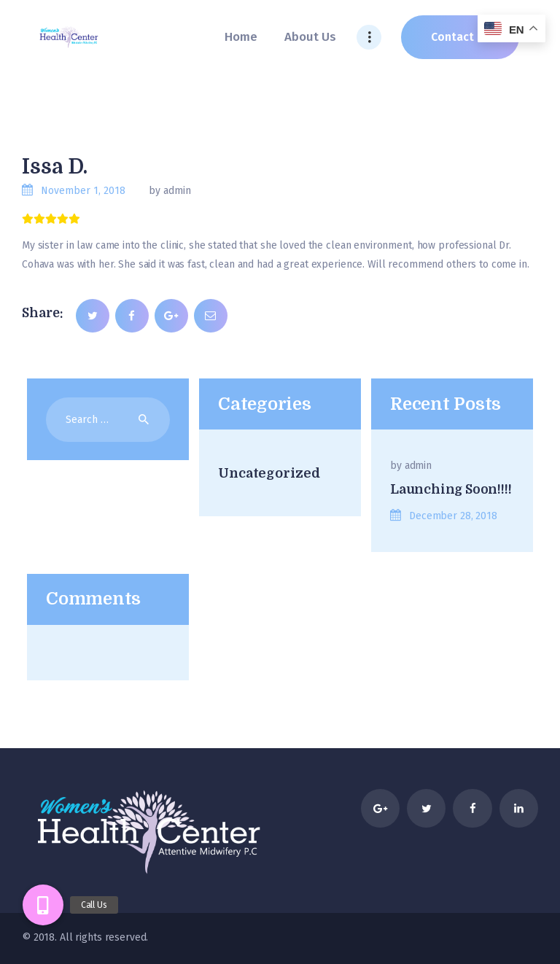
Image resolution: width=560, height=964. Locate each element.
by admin (170, 191)
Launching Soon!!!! (451, 489)
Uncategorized (269, 473)
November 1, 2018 (83, 191)
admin (418, 466)
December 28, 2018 (453, 516)
